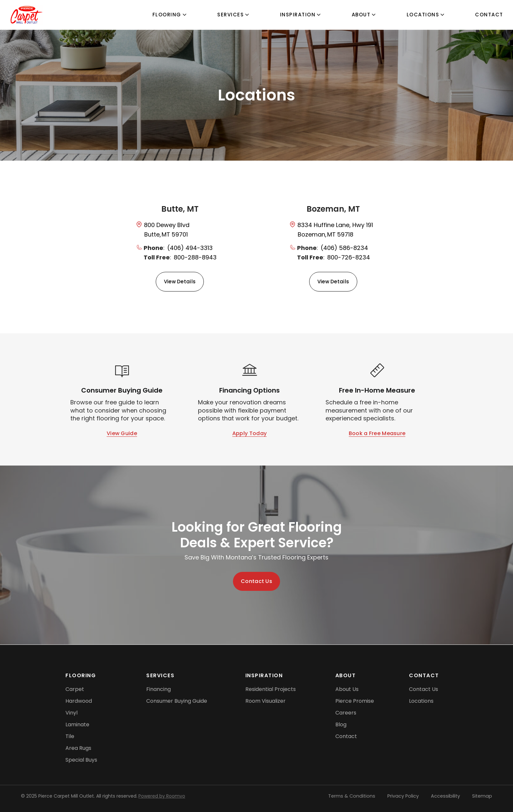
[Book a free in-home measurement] (377, 434)
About (361, 15)
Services (230, 15)
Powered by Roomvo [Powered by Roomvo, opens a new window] (162, 796)
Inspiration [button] (298, 15)
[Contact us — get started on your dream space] (256, 581)
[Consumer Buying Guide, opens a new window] (177, 701)
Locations (423, 15)
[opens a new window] (180, 229)
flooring (167, 15)
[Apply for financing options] (249, 434)
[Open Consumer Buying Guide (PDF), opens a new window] (122, 434)
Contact (489, 15)
